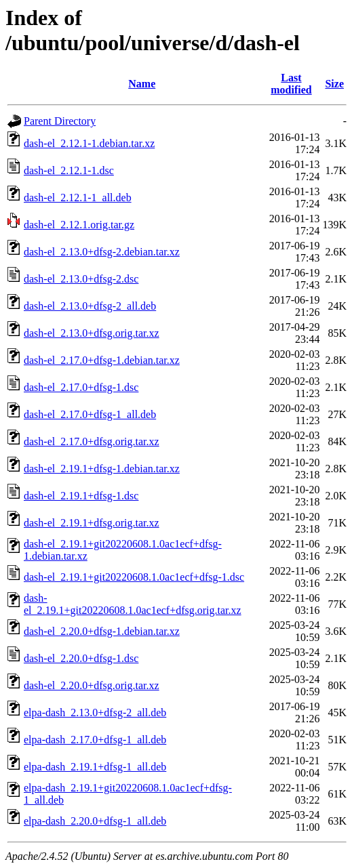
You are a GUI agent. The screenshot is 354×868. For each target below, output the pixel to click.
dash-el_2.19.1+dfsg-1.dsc (81, 496)
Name (142, 84)
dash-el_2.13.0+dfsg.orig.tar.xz (92, 333)
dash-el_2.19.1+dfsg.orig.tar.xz (92, 523)
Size (334, 84)
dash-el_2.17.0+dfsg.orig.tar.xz (92, 441)
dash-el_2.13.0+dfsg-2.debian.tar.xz (102, 252)
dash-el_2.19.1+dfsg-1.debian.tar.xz (102, 469)
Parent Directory (60, 121)
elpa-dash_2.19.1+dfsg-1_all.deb (95, 767)
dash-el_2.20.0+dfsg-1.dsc (81, 658)
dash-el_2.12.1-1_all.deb (78, 198)
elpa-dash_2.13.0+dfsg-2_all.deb (95, 712)
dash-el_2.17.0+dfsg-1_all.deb (90, 414)
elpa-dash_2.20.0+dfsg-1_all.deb (95, 821)
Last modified (291, 84)
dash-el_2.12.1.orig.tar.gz (79, 225)
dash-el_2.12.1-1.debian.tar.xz (89, 143)
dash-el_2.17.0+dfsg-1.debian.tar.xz (102, 360)
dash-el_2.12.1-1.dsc (69, 170)
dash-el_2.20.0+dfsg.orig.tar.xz (92, 685)
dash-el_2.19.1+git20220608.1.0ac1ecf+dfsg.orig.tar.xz (133, 604)
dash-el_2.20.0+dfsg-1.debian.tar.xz (102, 631)
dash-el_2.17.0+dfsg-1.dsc (81, 387)
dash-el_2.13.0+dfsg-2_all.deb (90, 306)
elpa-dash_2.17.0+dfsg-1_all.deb (95, 740)
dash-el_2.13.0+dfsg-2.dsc (81, 279)
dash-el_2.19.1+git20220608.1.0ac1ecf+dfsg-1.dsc (134, 577)
